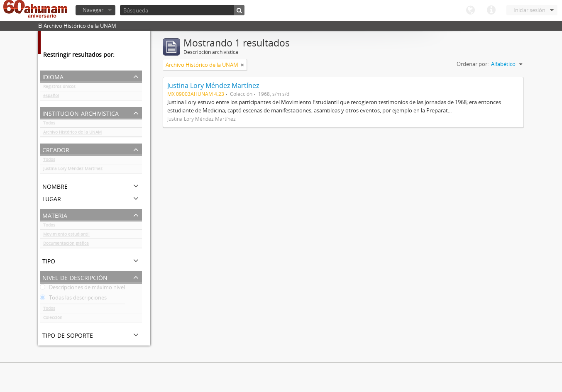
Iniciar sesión (529, 10)
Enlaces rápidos (491, 10)
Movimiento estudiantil (66, 236)
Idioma (470, 10)
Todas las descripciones (73, 299)
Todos (49, 124)
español (51, 97)
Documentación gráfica (66, 245)
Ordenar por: (473, 64)
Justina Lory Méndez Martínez (73, 170)
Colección (53, 319)
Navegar (93, 10)
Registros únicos (59, 88)
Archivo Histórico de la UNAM (72, 134)
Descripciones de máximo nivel (82, 289)
